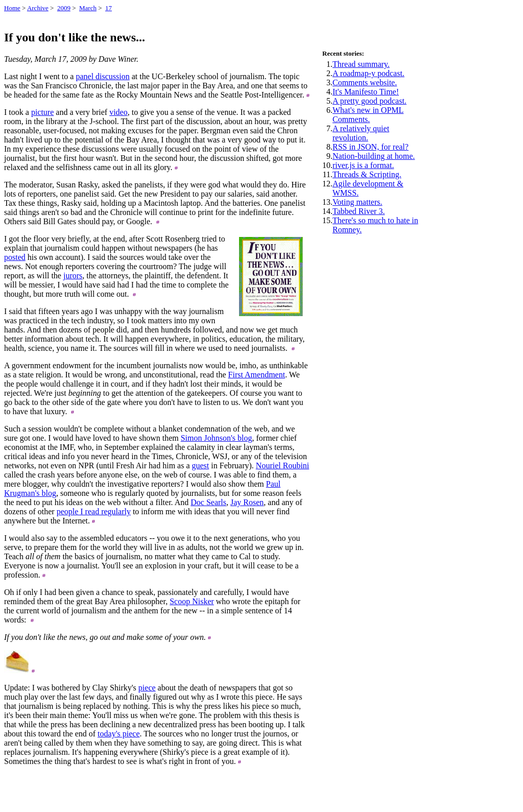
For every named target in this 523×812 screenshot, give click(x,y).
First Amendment (257, 375)
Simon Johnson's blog (217, 438)
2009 (64, 8)
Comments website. (365, 82)
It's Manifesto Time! (366, 92)
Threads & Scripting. (367, 174)
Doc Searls (208, 502)
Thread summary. (361, 64)
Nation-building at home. (374, 156)
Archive (38, 8)
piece (147, 688)
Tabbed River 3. (359, 211)
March (88, 8)
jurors (73, 276)
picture (42, 112)
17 (109, 8)
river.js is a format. (363, 165)
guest (201, 465)
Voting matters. (357, 202)
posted (15, 257)
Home (12, 8)
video (118, 112)
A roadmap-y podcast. (369, 73)
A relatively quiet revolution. (361, 133)
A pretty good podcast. (370, 101)
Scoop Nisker (192, 601)
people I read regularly (94, 511)
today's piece (118, 734)
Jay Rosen (247, 502)
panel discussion (102, 76)
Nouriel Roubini (282, 465)
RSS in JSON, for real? (371, 147)
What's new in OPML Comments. (368, 115)
